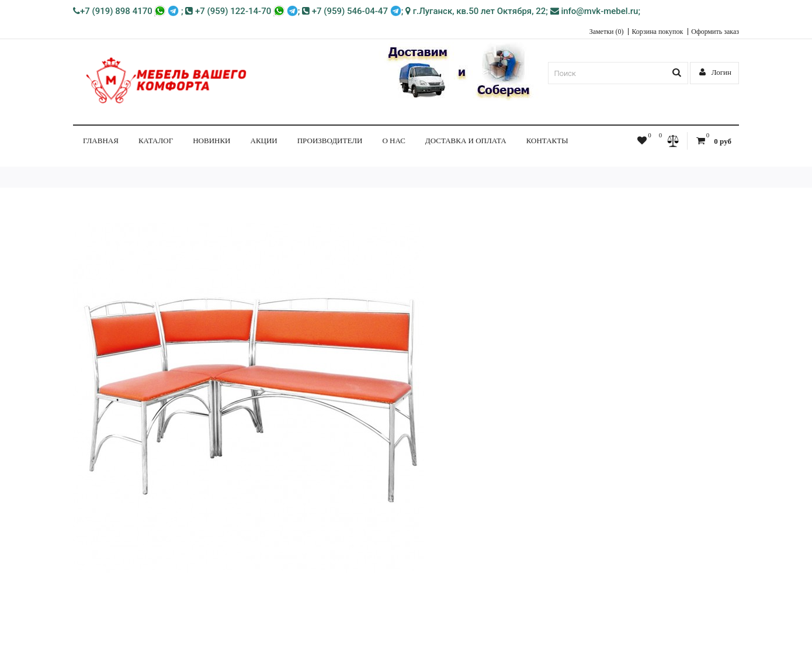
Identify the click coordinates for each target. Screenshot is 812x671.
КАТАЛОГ (156, 141)
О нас (393, 141)
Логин (716, 72)
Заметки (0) (607, 32)
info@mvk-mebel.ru (594, 11)
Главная (101, 141)
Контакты (547, 141)
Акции (264, 141)
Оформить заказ (715, 32)
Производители (330, 141)
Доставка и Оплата (466, 141)
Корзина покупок (657, 32)
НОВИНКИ (211, 141)
